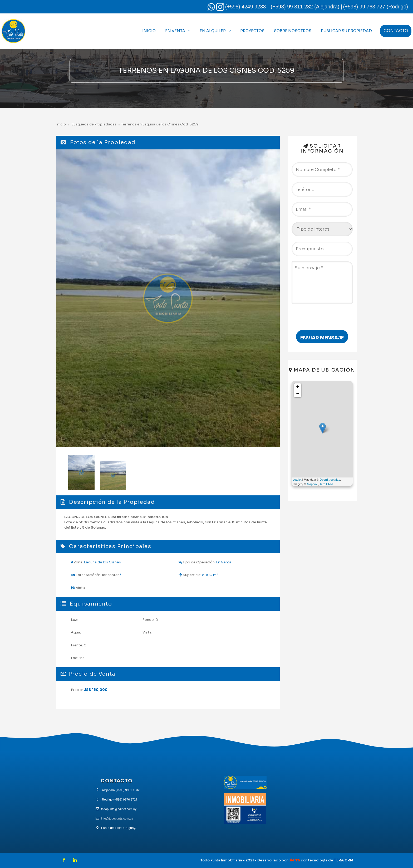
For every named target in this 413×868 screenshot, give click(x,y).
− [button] (298, 394)
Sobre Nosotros (293, 31)
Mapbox (312, 484)
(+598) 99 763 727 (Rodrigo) (375, 7)
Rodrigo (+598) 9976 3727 (120, 799)
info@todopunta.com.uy (117, 818)
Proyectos (252, 31)
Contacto (396, 31)
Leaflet (297, 480)
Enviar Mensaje (322, 338)
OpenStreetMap (330, 480)
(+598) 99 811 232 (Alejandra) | (306, 7)
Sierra (295, 860)
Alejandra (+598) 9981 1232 (121, 790)
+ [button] (298, 387)
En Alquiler (213, 31)
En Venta (175, 31)
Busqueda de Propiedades (94, 124)
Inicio (149, 31)
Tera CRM (326, 484)
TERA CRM (344, 860)
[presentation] (322, 314)
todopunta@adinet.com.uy (119, 809)
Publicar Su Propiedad (346, 31)
